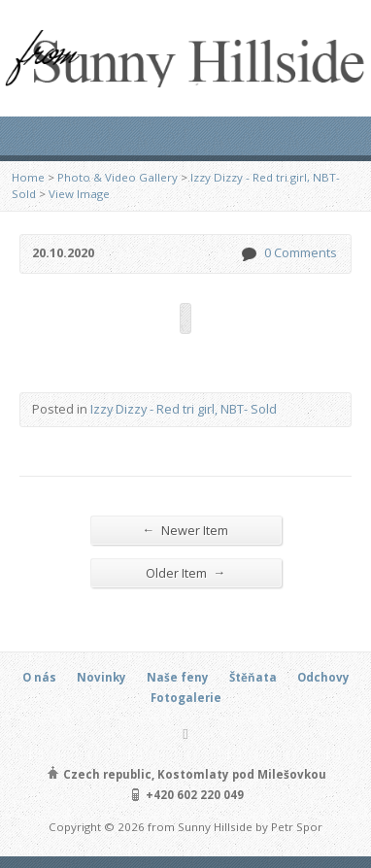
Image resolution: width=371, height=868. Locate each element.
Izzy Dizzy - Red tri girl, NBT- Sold (184, 409)
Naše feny (178, 677)
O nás (39, 677)
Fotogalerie (186, 698)
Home (28, 177)
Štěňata (253, 677)
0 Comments (248, 254)
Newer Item (186, 530)
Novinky (101, 677)
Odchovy (323, 677)
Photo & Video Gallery (118, 177)
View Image (79, 194)
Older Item (186, 572)
